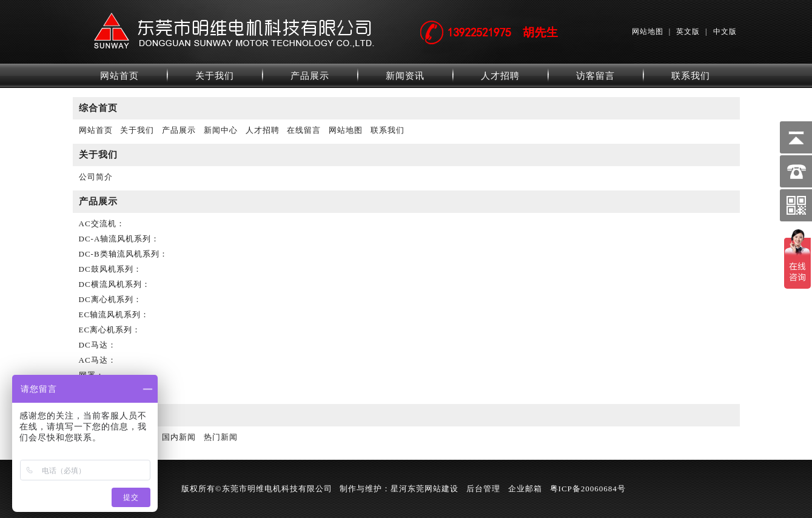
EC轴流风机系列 (110, 314)
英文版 (688, 32)
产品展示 (310, 76)
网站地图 (648, 32)
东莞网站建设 (433, 489)
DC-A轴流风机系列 (115, 239)
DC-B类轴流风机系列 (119, 254)
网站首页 (119, 76)
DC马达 (93, 345)
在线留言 (304, 130)
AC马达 (93, 360)
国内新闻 (179, 437)
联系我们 (691, 76)
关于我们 (215, 76)
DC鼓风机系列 (106, 269)
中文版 (725, 32)
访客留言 (596, 76)
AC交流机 (98, 224)
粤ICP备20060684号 (588, 489)
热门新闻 (221, 437)
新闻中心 (221, 130)
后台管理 (483, 489)
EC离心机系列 (106, 330)
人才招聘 (500, 76)
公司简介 (96, 177)
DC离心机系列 (106, 299)
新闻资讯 (405, 76)
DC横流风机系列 (110, 284)
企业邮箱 (525, 489)
